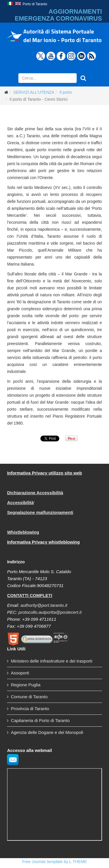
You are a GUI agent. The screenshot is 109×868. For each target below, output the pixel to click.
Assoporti (20, 673)
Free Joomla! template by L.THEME (54, 862)
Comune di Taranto (29, 697)
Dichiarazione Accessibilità (35, 493)
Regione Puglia (26, 685)
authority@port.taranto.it (44, 605)
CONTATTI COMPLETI (30, 595)
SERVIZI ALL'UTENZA (34, 92)
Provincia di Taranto (30, 709)
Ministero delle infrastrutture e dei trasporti (51, 661)
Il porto (66, 92)
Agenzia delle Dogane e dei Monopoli (47, 732)
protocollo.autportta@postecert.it (50, 612)
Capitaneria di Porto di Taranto (40, 720)
